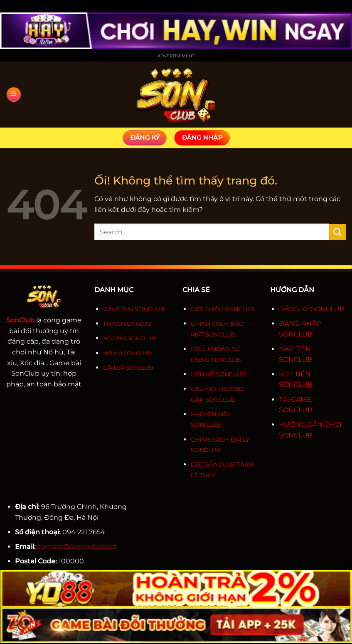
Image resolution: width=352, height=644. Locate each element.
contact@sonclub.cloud (77, 547)
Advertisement (176, 56)
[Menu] (13, 95)
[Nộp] (337, 232)
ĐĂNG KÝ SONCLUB (312, 309)
